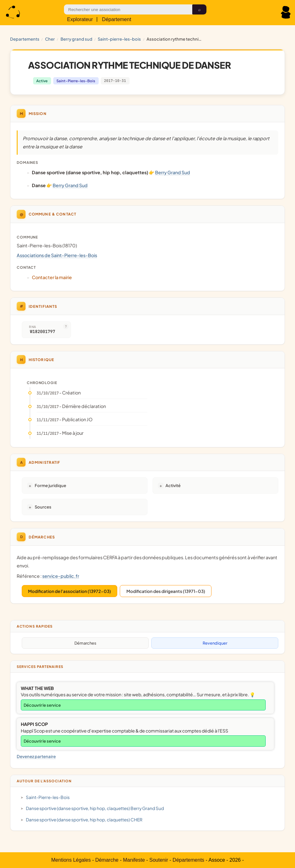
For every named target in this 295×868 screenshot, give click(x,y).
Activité (173, 485)
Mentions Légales (71, 860)
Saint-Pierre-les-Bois (119, 39)
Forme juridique (50, 485)
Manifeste (134, 860)
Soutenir (159, 860)
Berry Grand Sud (76, 39)
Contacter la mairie (52, 277)
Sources (43, 507)
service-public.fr (61, 576)
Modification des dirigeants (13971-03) (166, 591)
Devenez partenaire (36, 756)
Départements (189, 860)
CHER (50, 39)
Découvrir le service (42, 705)
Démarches (85, 643)
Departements (25, 39)
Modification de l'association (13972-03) (69, 591)
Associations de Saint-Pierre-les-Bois (57, 255)
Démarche (107, 860)
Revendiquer (215, 643)
